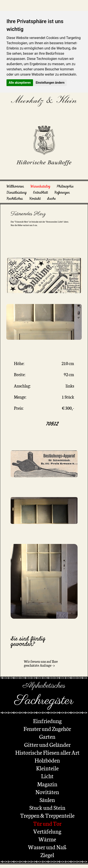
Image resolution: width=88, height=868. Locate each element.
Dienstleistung (17, 193)
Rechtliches (15, 199)
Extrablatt (40, 193)
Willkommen (15, 186)
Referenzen (62, 193)
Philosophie (65, 186)
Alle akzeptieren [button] (20, 83)
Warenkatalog (40, 186)
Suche (51, 199)
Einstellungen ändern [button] (50, 83)
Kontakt (35, 199)
